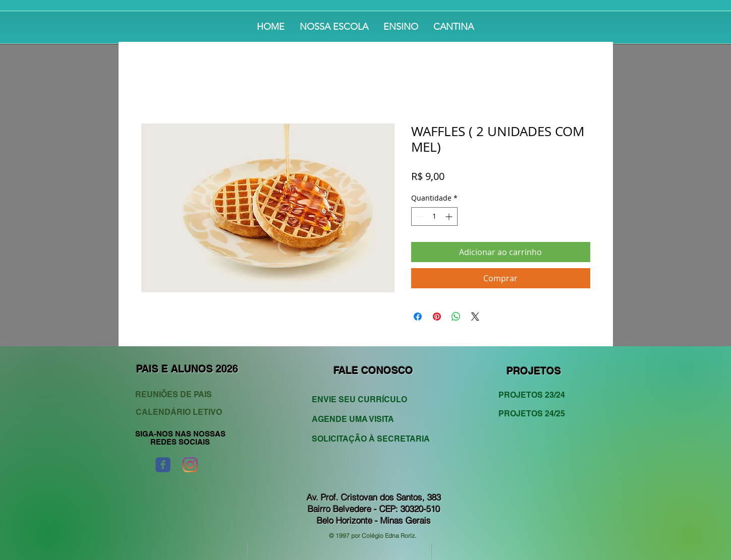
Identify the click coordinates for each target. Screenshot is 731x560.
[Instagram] (190, 465)
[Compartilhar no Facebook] (418, 317)
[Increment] (450, 216)
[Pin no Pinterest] (437, 317)
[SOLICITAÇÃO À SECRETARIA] (371, 439)
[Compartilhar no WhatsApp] (456, 317)
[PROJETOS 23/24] (535, 395)
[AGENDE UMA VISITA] (365, 420)
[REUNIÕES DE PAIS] (182, 395)
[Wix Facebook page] (163, 465)
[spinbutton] (434, 216)
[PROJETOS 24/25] (535, 414)
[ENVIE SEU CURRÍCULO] (365, 400)
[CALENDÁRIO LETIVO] (180, 413)
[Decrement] (419, 216)
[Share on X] (475, 317)
